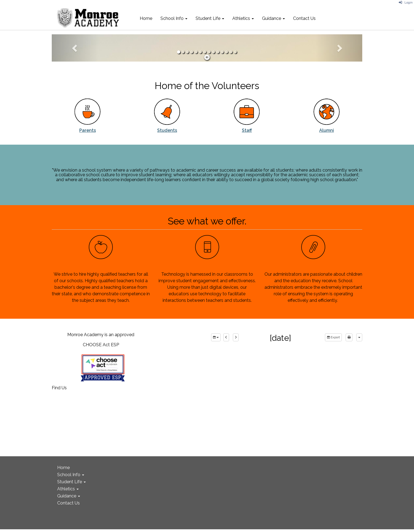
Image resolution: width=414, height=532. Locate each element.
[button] (75, 48)
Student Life (210, 18)
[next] (236, 338)
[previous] (226, 338)
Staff (247, 130)
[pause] (207, 57)
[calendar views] (359, 338)
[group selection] (216, 338)
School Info (174, 18)
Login (406, 2)
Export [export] (333, 337)
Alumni (327, 130)
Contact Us (304, 18)
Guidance (273, 18)
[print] (349, 338)
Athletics (243, 18)
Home (146, 18)
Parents (88, 130)
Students (167, 130)
